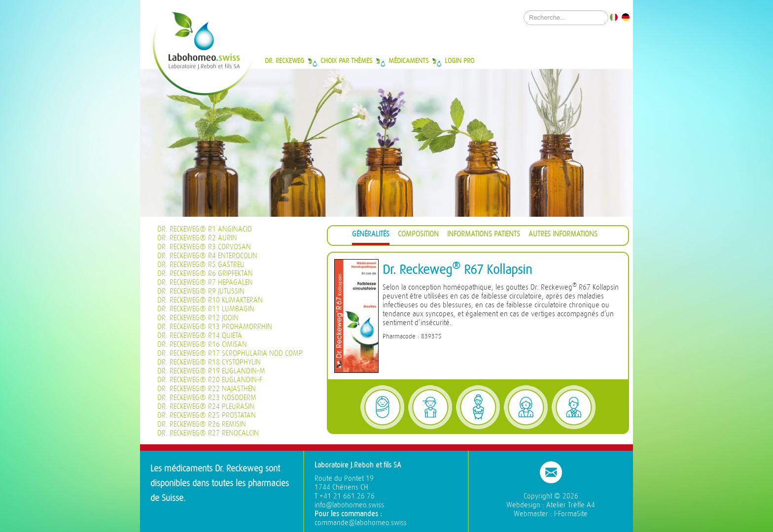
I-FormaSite (571, 514)
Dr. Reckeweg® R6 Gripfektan (205, 274)
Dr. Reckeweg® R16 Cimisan (202, 345)
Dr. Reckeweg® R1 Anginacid (205, 229)
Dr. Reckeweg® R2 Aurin (197, 238)
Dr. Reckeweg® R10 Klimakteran (210, 300)
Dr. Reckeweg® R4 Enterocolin (207, 256)
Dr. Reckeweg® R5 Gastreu (201, 265)
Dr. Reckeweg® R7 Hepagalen (205, 283)
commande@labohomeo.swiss (361, 523)
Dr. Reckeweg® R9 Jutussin (201, 291)
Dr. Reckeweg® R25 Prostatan (207, 416)
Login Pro (459, 61)
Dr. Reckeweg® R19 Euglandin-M (211, 371)
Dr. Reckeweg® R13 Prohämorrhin (215, 327)
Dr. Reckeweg (284, 61)
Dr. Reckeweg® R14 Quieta (200, 336)
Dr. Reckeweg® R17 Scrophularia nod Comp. (230, 353)
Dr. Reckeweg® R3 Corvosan (204, 247)
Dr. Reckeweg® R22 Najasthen (207, 389)
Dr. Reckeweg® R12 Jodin (198, 318)
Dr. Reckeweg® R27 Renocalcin (208, 433)
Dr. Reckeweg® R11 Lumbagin (206, 309)
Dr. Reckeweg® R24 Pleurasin (206, 407)
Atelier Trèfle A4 (571, 505)
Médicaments (408, 61)
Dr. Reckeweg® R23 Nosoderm (207, 398)
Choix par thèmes (346, 61)
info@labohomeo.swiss (349, 505)
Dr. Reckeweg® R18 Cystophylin (209, 362)
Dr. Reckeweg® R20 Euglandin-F (210, 380)
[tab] (371, 236)
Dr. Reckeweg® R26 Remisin (202, 424)
